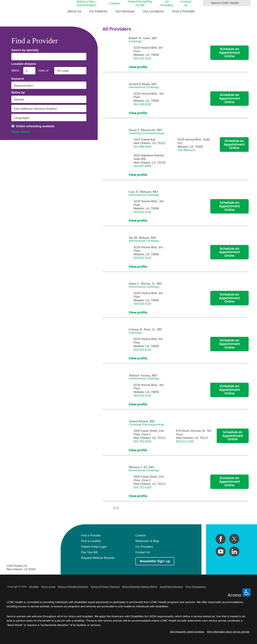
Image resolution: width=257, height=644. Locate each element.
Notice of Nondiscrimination (73, 587)
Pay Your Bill (89, 552)
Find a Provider (183, 11)
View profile (138, 67)
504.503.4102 (143, 58)
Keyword (17, 79)
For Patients (98, 11)
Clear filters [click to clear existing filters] (20, 132)
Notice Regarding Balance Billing (140, 587)
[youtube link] (221, 552)
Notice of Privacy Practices (105, 587)
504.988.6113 (186, 150)
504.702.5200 (143, 441)
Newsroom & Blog (147, 541)
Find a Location (91, 541)
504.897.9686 (143, 166)
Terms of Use (48, 587)
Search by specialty (25, 50)
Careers (114, 4)
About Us (74, 11)
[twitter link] (234, 539)
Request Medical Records (98, 558)
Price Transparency (196, 587)
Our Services (125, 11)
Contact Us (186, 4)
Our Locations (153, 11)
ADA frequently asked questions (187, 632)
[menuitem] (74, 13)
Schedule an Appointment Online (230, 53)
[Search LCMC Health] (206, 3)
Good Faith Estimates (171, 587)
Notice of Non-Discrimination (86, 4)
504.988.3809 (143, 147)
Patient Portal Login (94, 547)
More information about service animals (228, 632)
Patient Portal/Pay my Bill (140, 4)
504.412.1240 (185, 441)
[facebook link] (221, 539)
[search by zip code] (70, 71)
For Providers (167, 4)
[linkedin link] (234, 552)
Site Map (34, 587)
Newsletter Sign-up (155, 561)
